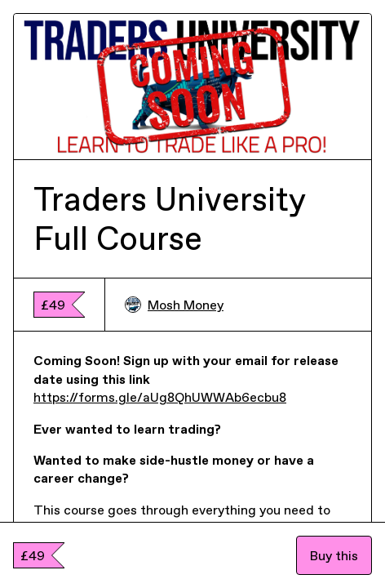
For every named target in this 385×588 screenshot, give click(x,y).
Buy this (334, 555)
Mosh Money (174, 305)
